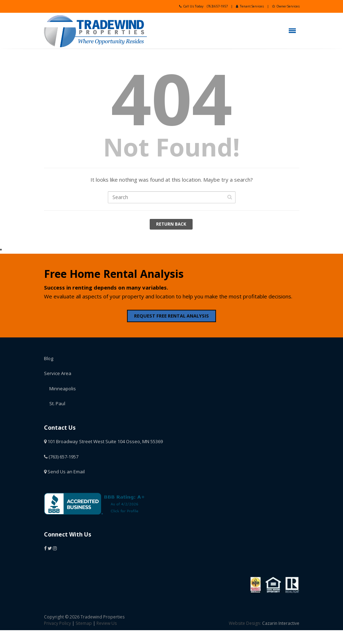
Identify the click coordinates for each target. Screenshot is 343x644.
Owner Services (286, 6)
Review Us (107, 623)
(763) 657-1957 (217, 6)
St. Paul (57, 403)
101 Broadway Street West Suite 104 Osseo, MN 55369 (103, 441)
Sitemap (84, 623)
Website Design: (245, 623)
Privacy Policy (57, 623)
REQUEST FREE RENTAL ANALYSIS (171, 316)
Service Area (58, 373)
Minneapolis (63, 389)
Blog (49, 358)
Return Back (171, 224)
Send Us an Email (64, 472)
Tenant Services (250, 6)
